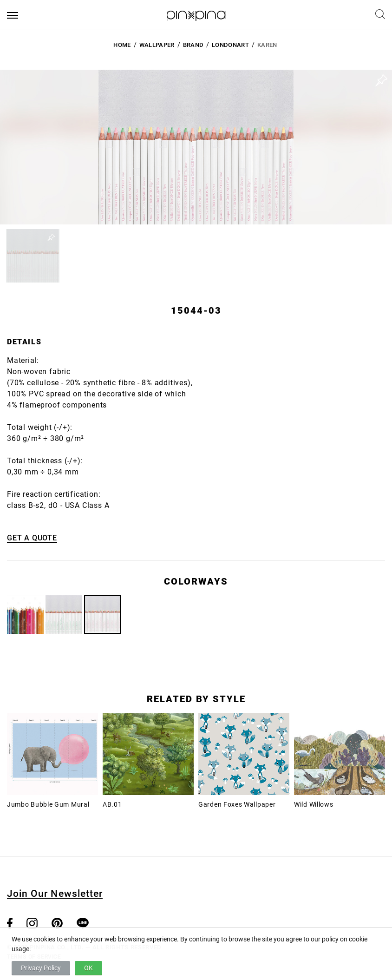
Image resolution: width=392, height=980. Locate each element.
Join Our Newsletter (55, 894)
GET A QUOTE (32, 538)
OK (88, 968)
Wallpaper (157, 45)
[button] (33, 256)
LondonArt (230, 45)
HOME (122, 45)
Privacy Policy (41, 968)
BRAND (193, 45)
